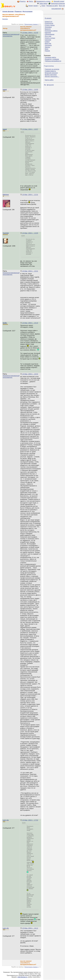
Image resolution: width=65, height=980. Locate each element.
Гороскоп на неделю (52, 69)
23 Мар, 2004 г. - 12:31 (30, 195)
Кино (47, 49)
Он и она (48, 36)
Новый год (49, 22)
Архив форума (8, 11)
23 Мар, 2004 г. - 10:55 (30, 90)
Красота (48, 29)
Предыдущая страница (31, 24)
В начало (48, 18)
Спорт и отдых (50, 38)
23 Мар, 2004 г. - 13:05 (30, 233)
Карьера (48, 32)
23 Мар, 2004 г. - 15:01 (30, 271)
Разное (47, 51)
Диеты (31, 1)
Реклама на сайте (52, 6)
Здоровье (48, 27)
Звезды (47, 47)
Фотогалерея (28, 11)
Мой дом (48, 43)
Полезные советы (51, 31)
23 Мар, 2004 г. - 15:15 (30, 323)
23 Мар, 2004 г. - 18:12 (30, 928)
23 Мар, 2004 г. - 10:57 (30, 129)
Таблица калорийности (53, 61)
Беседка (5, 19)
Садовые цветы (50, 57)
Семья (47, 42)
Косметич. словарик (52, 59)
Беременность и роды (43, 1)
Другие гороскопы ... (52, 76)
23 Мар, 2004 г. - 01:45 (30, 33)
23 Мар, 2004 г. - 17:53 (30, 820)
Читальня (48, 45)
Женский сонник (59, 1)
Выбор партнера (51, 75)
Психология (49, 23)
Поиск (43, 6)
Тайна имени (43, 4)
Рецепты (23, 1)
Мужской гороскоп (51, 73)
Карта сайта (49, 80)
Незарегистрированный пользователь (11, 35)
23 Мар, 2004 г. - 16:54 (30, 374)
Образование (50, 34)
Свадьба (48, 40)
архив (35, 6)
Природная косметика (58, 4)
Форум (30, 6)
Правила (18, 11)
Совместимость (50, 71)
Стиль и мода (50, 25)
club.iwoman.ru (22, 977)
